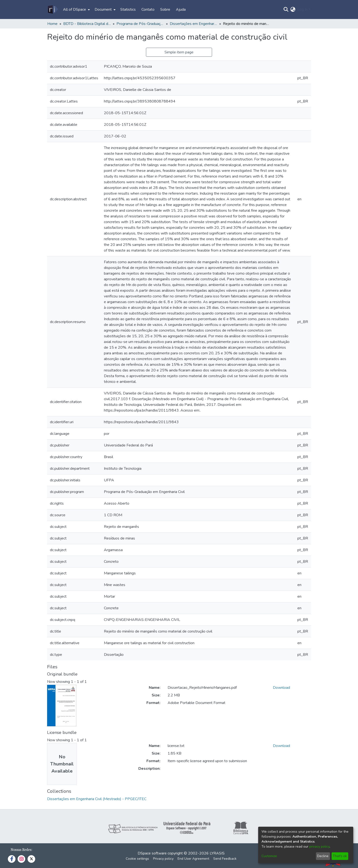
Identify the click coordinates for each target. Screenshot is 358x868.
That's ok (340, 856)
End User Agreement (193, 859)
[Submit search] (286, 9)
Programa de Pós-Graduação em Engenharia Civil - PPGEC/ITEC (140, 24)
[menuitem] (76, 9)
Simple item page (179, 52)
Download (281, 688)
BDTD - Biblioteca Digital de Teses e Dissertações (87, 24)
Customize (269, 856)
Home (52, 24)
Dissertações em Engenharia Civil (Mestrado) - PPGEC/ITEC (194, 24)
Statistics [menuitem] (128, 9)
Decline (323, 856)
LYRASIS (217, 853)
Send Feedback (225, 859)
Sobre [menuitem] (165, 9)
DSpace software (152, 853)
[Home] (53, 9)
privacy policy (319, 847)
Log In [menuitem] (302, 9)
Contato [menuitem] (148, 9)
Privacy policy (163, 859)
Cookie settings (137, 859)
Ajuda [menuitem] (181, 9)
